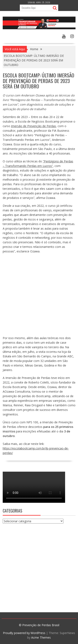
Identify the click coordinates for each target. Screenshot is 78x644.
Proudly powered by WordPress (24, 633)
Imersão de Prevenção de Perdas (33, 126)
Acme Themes (41, 637)
